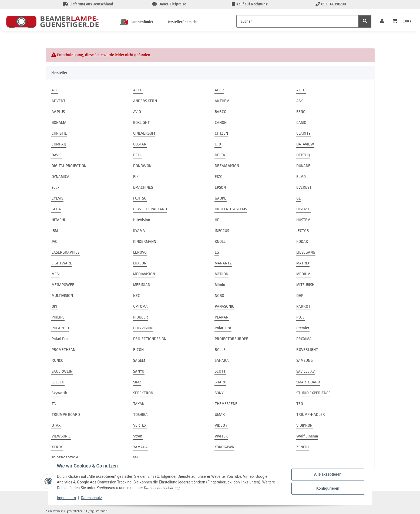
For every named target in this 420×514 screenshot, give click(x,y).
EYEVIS (57, 198)
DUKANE (303, 166)
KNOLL (220, 242)
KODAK (302, 242)
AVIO (137, 112)
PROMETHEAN (63, 350)
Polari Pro (60, 339)
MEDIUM (303, 274)
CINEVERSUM (144, 133)
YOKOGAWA (224, 447)
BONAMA (59, 123)
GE (299, 198)
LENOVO (140, 252)
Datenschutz (91, 498)
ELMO (301, 177)
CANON (221, 123)
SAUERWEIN (62, 371)
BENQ (301, 112)
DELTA (220, 155)
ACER (219, 90)
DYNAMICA (61, 177)
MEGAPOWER (63, 285)
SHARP (220, 382)
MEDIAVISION (144, 274)
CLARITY (303, 133)
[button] (382, 21)
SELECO (58, 382)
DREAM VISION (227, 166)
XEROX (57, 447)
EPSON (220, 188)
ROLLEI (221, 350)
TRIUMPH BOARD (66, 415)
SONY (219, 393)
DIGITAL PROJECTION (69, 166)
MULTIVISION (62, 296)
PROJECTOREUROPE (231, 339)
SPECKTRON (143, 393)
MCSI (56, 274)
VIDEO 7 (221, 425)
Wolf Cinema (307, 436)
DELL (137, 155)
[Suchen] (298, 21)
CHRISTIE (59, 133)
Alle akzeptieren (328, 474)
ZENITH (303, 447)
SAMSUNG (305, 361)
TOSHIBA (140, 415)
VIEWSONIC (61, 436)
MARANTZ (223, 263)
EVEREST (304, 188)
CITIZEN (221, 133)
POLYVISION (143, 328)
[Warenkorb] (402, 21)
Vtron (138, 436)
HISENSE (303, 209)
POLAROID (60, 328)
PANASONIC (224, 306)
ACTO (301, 90)
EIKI (136, 177)
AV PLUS (58, 112)
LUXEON (140, 263)
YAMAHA (140, 447)
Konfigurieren (328, 488)
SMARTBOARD (308, 382)
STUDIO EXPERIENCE (313, 393)
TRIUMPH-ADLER (311, 415)
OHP (300, 296)
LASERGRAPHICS (65, 252)
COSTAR (140, 144)
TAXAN (139, 404)
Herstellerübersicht (182, 22)
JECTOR (303, 231)
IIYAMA (139, 231)
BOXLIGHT (141, 123)
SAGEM (139, 361)
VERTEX (140, 425)
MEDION (221, 274)
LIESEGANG (306, 252)
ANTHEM (222, 101)
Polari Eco (223, 328)
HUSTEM (303, 220)
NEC (137, 296)
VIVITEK (221, 436)
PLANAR (222, 317)
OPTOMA (140, 306)
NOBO (219, 296)
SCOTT (220, 371)
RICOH (138, 350)
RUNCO (58, 361)
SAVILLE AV (305, 371)
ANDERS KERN (145, 101)
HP (217, 220)
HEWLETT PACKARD (150, 209)
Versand (102, 511)
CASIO (301, 123)
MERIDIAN (142, 285)
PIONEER (141, 317)
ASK (300, 101)
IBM (55, 231)
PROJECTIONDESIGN (150, 339)
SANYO (139, 371)
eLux (56, 188)
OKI (54, 306)
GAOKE (221, 198)
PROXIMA (304, 339)
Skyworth (59, 393)
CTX (218, 144)
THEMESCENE (226, 404)
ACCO (138, 90)
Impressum (66, 498)
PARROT (303, 306)
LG (217, 252)
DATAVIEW (305, 144)
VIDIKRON (304, 425)
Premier (303, 328)
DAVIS (56, 155)
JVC (54, 242)
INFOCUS (222, 231)
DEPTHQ (303, 155)
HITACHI (58, 220)
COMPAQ (59, 144)
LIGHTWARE (62, 263)
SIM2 (137, 382)
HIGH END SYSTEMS (231, 209)
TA (54, 404)
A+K (55, 90)
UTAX (56, 425)
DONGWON (142, 166)
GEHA (56, 209)
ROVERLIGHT (307, 350)
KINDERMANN (145, 242)
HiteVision (142, 220)
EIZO (219, 177)
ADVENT (58, 101)
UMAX (220, 415)
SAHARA (222, 361)
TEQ (300, 404)
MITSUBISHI (306, 285)
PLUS (300, 317)
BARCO (221, 112)
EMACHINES (143, 188)
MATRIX (303, 263)
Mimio (220, 285)
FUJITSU (140, 198)
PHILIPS (58, 317)
